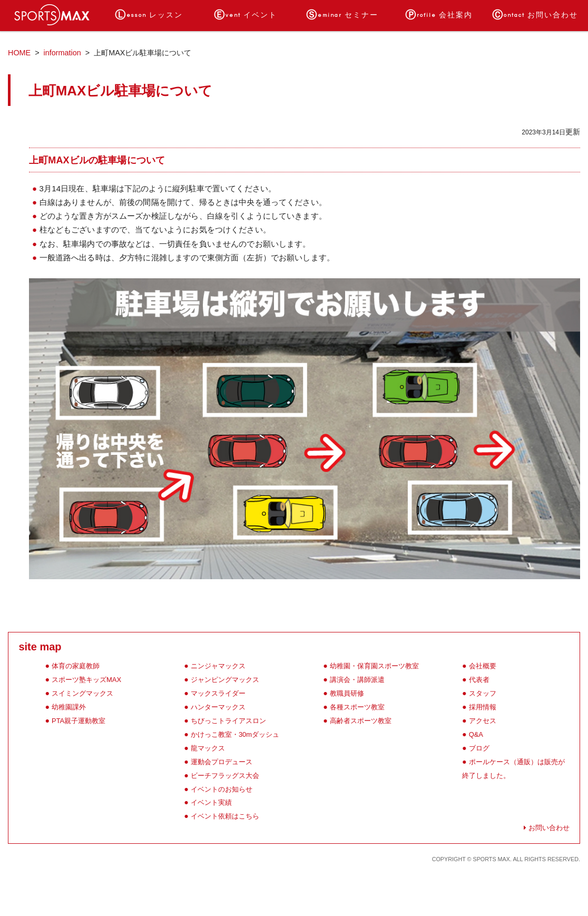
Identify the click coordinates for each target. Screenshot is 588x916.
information (62, 53)
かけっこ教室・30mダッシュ (235, 734)
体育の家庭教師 (76, 666)
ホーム (52, 15)
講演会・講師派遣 (357, 680)
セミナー (342, 15)
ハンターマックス (218, 707)
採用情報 (483, 707)
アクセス (483, 721)
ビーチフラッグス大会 (225, 776)
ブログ (479, 748)
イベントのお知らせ (222, 789)
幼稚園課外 (69, 707)
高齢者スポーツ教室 (361, 721)
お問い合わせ (535, 15)
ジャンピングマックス (225, 680)
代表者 (479, 680)
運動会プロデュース (222, 762)
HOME (19, 53)
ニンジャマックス (218, 666)
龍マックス (208, 748)
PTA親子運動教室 (79, 721)
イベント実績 (211, 802)
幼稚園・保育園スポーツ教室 (374, 666)
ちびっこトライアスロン (228, 721)
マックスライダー (218, 693)
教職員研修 (347, 693)
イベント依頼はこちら (225, 816)
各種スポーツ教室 (357, 707)
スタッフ (483, 693)
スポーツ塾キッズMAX (86, 680)
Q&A (476, 734)
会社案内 (439, 15)
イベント (246, 15)
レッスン (149, 15)
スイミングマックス (82, 693)
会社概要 (483, 666)
